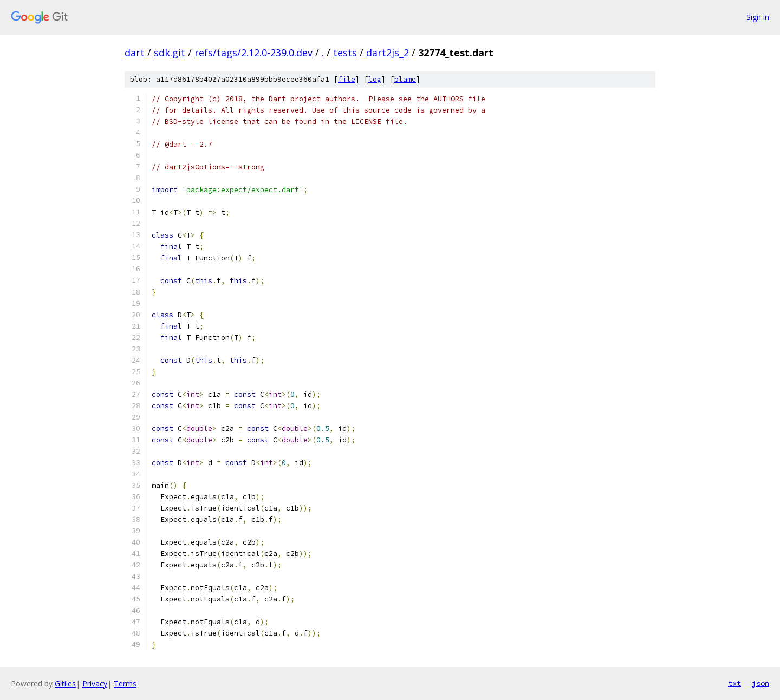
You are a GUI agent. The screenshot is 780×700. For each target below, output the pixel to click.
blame (405, 79)
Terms (125, 683)
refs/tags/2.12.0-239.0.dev (253, 53)
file (347, 79)
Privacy (95, 683)
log (375, 79)
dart (135, 53)
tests (345, 53)
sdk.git (170, 53)
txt (734, 683)
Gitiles (65, 683)
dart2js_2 (388, 53)
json (760, 683)
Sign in (758, 17)
